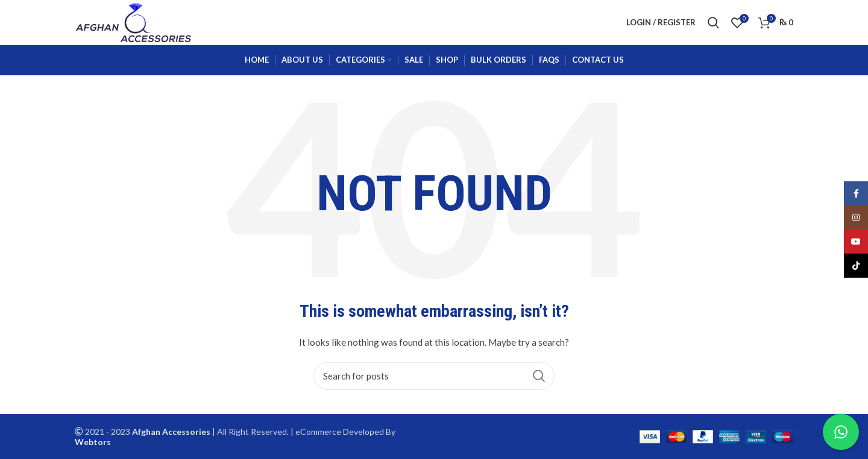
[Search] (434, 376)
